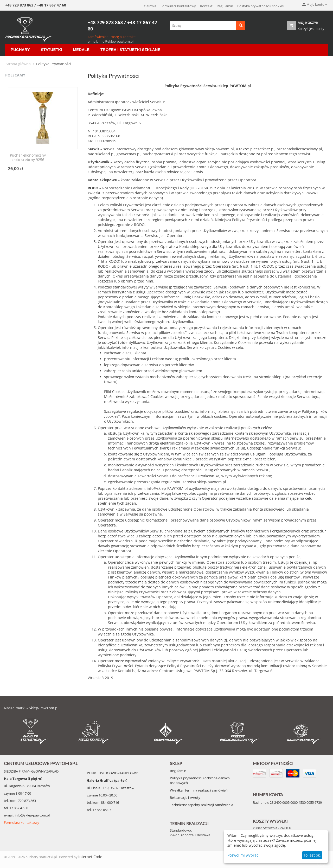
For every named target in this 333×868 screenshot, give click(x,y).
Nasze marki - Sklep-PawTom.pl (31, 708)
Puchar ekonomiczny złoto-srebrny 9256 (28, 158)
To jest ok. (312, 855)
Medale (81, 50)
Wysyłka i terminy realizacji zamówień (199, 790)
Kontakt (206, 6)
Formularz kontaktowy (178, 6)
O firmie (150, 6)
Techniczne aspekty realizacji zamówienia (201, 805)
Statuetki (52, 50)
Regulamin (225, 6)
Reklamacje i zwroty (185, 798)
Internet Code (90, 857)
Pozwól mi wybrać (243, 855)
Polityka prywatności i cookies (260, 6)
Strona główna (18, 64)
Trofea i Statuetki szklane (130, 50)
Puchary (20, 50)
